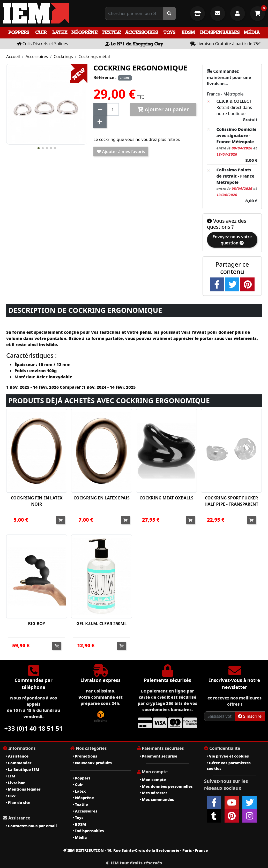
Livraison (16, 783)
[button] (39, 148)
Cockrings (63, 57)
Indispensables (220, 32)
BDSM (188, 32)
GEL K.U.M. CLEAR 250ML (102, 624)
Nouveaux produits (92, 763)
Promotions (85, 756)
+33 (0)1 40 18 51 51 (34, 728)
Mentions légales (23, 789)
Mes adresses (154, 793)
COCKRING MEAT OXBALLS (167, 498)
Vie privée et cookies (228, 756)
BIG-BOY (37, 624)
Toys (169, 32)
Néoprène (84, 32)
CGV (11, 796)
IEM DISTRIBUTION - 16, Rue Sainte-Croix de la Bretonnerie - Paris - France (135, 850)
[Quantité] (113, 109)
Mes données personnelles (166, 786)
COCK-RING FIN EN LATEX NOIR (36, 501)
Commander (19, 763)
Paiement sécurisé (158, 756)
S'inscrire (250, 716)
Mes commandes (157, 799)
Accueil (13, 57)
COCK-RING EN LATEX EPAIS (101, 498)
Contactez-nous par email (31, 826)
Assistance (17, 756)
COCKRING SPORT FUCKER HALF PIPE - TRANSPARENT (231, 501)
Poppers (19, 32)
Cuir (41, 32)
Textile (111, 32)
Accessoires (141, 32)
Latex (60, 32)
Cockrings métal (94, 57)
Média (252, 32)
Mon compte (153, 780)
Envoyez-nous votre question (232, 240)
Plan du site (18, 803)
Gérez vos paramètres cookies (229, 766)
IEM (10, 776)
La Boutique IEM (22, 770)
